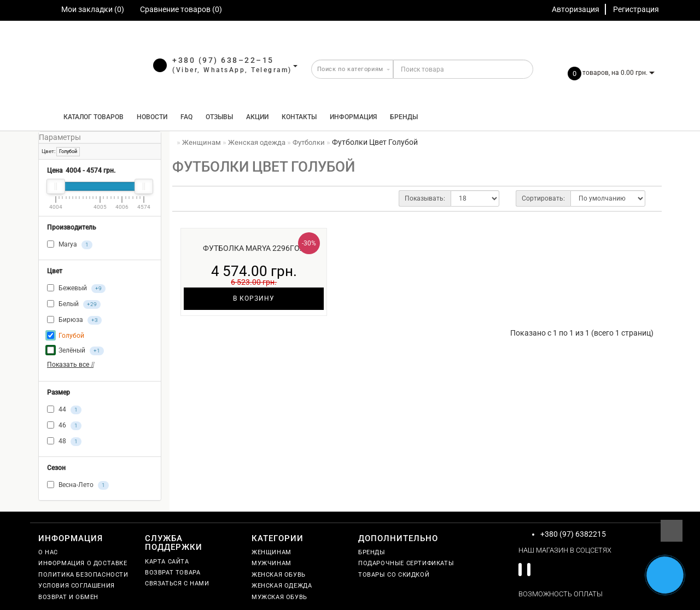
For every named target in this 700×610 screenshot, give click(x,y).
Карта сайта (167, 562)
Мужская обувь (279, 597)
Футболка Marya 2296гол (254, 248)
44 (64, 410)
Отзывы (219, 117)
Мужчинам (272, 563)
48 (64, 442)
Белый (74, 304)
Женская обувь (279, 575)
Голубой (68, 151)
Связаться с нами (177, 583)
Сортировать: (543, 198)
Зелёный (75, 351)
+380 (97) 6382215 (573, 534)
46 (64, 426)
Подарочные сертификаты (406, 563)
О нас (48, 552)
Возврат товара (173, 573)
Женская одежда (282, 586)
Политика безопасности (83, 575)
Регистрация (636, 9)
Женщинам (272, 552)
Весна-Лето (78, 485)
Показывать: (425, 198)
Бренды (404, 117)
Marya (70, 245)
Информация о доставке (83, 563)
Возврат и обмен (68, 597)
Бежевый (76, 289)
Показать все (70, 365)
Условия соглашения (77, 586)
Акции (257, 117)
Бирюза (74, 320)
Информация (353, 117)
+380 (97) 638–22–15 (223, 60)
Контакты (299, 117)
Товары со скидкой (394, 575)
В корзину (254, 298)
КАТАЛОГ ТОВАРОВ (91, 117)
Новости (152, 117)
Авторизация (576, 9)
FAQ (186, 117)
